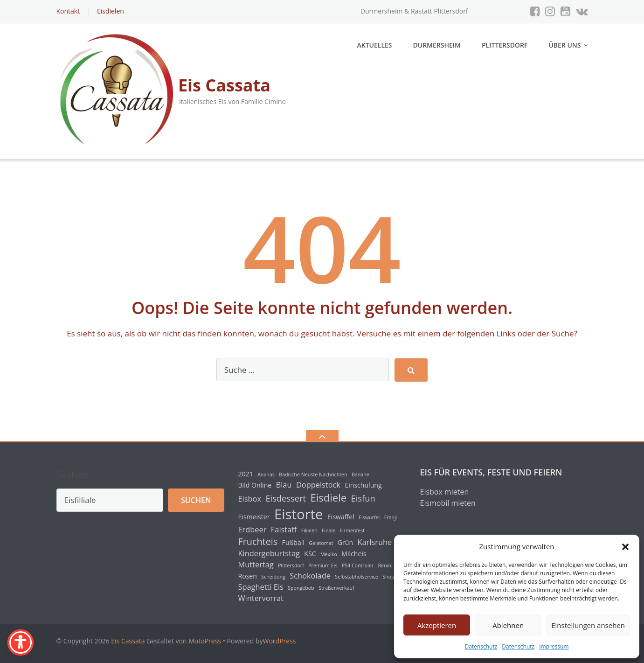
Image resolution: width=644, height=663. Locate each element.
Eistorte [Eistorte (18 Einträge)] (299, 514)
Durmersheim (437, 45)
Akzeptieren (437, 625)
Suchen (73, 474)
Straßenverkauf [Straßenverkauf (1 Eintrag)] (336, 588)
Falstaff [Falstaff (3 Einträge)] (284, 530)
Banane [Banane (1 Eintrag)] (360, 475)
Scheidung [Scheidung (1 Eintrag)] (273, 577)
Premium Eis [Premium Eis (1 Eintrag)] (323, 565)
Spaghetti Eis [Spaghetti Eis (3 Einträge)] (261, 587)
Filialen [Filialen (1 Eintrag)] (309, 530)
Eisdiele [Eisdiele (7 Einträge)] (328, 497)
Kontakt (68, 11)
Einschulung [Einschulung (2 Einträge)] (363, 485)
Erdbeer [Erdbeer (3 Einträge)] (253, 530)
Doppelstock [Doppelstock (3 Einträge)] (318, 485)
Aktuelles (374, 45)
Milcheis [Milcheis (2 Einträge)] (354, 554)
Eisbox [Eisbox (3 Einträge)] (250, 499)
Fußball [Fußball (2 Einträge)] (293, 542)
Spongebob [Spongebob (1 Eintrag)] (301, 588)
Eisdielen (111, 11)
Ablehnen (508, 625)
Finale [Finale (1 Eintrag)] (329, 530)
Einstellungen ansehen (588, 625)
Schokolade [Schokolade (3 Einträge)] (310, 576)
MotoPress (205, 641)
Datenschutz (481, 646)
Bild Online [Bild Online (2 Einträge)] (255, 485)
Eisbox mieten (445, 492)
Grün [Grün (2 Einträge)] (345, 542)
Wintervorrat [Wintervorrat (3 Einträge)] (261, 598)
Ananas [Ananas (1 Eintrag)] (266, 475)
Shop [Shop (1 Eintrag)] (388, 577)
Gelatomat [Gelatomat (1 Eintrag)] (321, 543)
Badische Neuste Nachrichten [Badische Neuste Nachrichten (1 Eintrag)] (313, 475)
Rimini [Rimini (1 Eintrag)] (385, 565)
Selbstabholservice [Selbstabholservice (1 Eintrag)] (357, 577)
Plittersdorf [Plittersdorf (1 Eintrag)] (291, 565)
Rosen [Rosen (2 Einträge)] (248, 576)
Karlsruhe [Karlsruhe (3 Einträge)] (375, 542)
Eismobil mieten (448, 503)
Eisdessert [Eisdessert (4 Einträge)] (286, 498)
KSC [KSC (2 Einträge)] (310, 554)
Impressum (554, 646)
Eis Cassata (128, 641)
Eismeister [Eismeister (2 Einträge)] (254, 517)
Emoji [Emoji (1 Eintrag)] (391, 517)
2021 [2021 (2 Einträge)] (246, 474)
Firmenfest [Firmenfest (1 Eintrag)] (352, 530)
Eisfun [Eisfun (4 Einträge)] (363, 498)
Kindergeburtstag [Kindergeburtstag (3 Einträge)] (269, 553)
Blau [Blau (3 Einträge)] (284, 485)
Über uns (564, 45)
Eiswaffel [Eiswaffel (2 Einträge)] (341, 517)
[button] (625, 547)
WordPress (280, 641)
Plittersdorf (505, 45)
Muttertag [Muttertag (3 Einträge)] (256, 565)
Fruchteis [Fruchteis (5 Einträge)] (258, 541)
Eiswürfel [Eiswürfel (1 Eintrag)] (369, 517)
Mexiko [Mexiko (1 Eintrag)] (329, 554)
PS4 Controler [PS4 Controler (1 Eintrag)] (358, 565)
